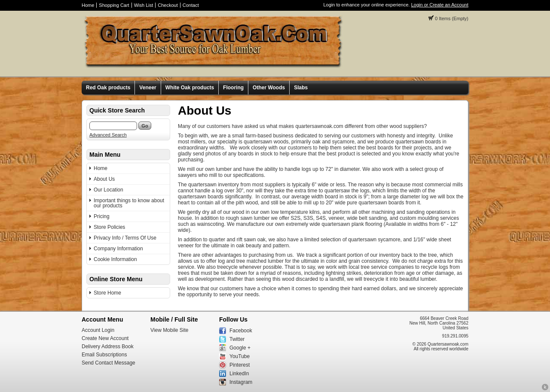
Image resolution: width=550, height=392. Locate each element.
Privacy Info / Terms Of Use (125, 238)
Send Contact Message (108, 363)
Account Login (98, 330)
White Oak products (190, 88)
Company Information (118, 249)
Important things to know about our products (129, 203)
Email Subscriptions (104, 355)
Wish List (144, 5)
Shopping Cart (114, 5)
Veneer (148, 88)
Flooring (233, 88)
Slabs (301, 88)
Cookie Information (115, 259)
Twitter (237, 339)
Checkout (168, 5)
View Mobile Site (170, 330)
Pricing (102, 216)
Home (88, 5)
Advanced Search (108, 135)
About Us (104, 179)
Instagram (241, 382)
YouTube (240, 356)
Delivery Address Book (108, 346)
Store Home (107, 293)
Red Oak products (108, 88)
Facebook (241, 331)
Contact (191, 5)
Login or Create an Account (440, 5)
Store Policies (109, 227)
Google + (240, 348)
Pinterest (240, 365)
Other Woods (269, 88)
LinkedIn (239, 374)
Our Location (108, 190)
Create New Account (105, 338)
